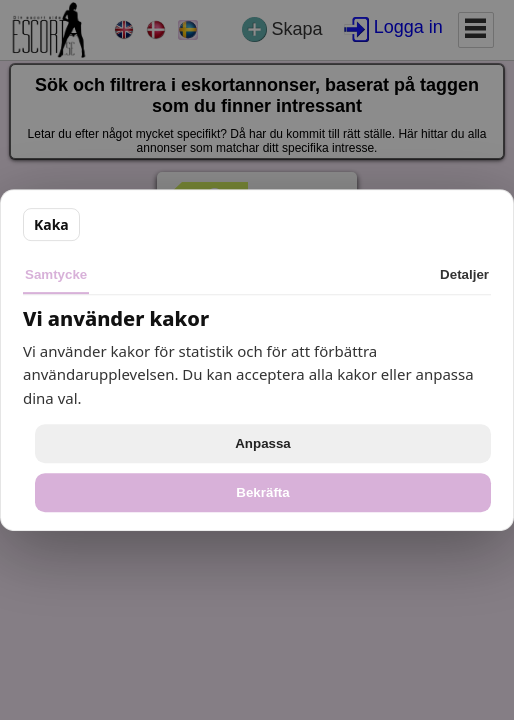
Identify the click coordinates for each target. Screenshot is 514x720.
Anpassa (263, 443)
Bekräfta (262, 492)
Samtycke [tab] (56, 274)
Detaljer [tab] (464, 274)
